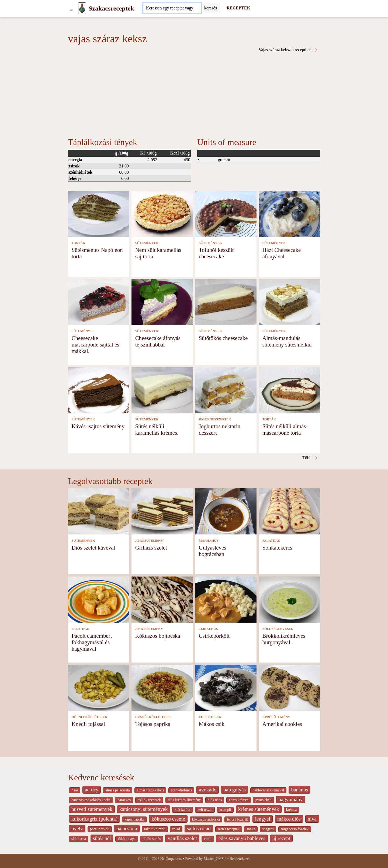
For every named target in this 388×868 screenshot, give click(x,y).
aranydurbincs (181, 790)
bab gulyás (235, 790)
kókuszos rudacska (206, 819)
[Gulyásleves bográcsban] (226, 511)
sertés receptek (229, 829)
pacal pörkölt (100, 829)
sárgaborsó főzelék (295, 829)
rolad (176, 829)
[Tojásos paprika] (162, 687)
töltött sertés (152, 839)
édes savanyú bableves (242, 838)
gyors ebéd (264, 800)
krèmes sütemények (259, 809)
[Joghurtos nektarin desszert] (226, 390)
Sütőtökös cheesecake (223, 338)
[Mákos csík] (226, 687)
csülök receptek (149, 800)
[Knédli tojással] (99, 687)
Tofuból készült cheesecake (216, 253)
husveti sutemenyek (92, 809)
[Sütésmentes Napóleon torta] (99, 213)
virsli (208, 839)
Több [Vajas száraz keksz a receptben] (310, 458)
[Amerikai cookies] (289, 687)
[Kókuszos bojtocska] (162, 599)
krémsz (292, 810)
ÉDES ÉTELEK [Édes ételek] (210, 717)
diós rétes (215, 800)
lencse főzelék (237, 819)
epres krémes (238, 800)
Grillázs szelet (151, 548)
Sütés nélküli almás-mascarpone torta (285, 429)
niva (312, 819)
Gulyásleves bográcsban (213, 551)
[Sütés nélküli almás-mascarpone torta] (289, 390)
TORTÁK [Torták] (79, 243)
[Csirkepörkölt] (226, 599)
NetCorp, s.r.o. (171, 859)
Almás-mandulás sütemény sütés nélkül (287, 341)
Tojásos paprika (153, 724)
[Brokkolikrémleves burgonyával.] (289, 599)
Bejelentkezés (240, 859)
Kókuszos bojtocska (158, 636)
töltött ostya (127, 839)
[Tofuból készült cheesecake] (226, 213)
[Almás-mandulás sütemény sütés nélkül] (289, 302)
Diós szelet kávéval (93, 548)
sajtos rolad (199, 828)
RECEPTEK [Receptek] (238, 8)
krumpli (225, 810)
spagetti (268, 829)
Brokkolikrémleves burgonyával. (284, 639)
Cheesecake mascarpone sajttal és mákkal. (96, 344)
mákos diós (289, 819)
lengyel (262, 819)
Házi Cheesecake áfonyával (282, 253)
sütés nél (102, 838)
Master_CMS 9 (215, 859)
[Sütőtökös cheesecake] (226, 302)
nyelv (77, 828)
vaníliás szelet (182, 838)
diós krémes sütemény (184, 800)
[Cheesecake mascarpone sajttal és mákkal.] (99, 302)
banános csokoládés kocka (91, 800)
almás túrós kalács (150, 790)
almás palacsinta (117, 790)
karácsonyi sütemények (144, 809)
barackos (124, 800)
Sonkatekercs (277, 548)
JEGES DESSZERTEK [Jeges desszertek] (215, 419)
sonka (251, 829)
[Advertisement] (194, 93)
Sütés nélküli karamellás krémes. (157, 429)
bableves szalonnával (268, 790)
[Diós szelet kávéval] (99, 511)
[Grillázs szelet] (162, 511)
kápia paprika (134, 819)
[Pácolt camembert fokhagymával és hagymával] (99, 599)
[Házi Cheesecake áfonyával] (289, 213)
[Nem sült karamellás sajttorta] (162, 213)
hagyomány (291, 799)
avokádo (208, 790)
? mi (75, 790)
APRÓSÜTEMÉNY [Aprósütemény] (149, 541)
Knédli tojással (88, 724)
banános (299, 790)
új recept (281, 838)
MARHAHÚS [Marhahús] (209, 541)
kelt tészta (205, 810)
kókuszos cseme (168, 819)
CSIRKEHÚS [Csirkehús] (208, 629)
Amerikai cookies (282, 724)
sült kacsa (79, 839)
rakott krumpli (155, 829)
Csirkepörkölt (214, 636)
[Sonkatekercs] (289, 511)
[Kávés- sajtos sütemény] (99, 390)
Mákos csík (212, 724)
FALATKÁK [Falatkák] (271, 541)
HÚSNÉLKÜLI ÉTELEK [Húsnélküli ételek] (90, 717)
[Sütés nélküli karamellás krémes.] (162, 390)
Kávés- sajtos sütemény (98, 426)
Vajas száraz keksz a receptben (289, 50)
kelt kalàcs (182, 810)
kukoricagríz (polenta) (94, 819)
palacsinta (127, 828)
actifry (92, 790)
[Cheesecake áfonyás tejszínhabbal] (162, 302)
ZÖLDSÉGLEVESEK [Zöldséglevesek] (278, 629)
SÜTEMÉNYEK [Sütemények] (147, 243)
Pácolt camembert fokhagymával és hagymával (92, 642)
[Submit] (211, 8)
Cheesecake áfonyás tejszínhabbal (158, 341)
